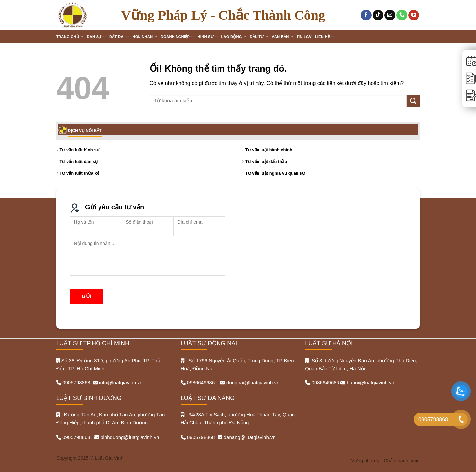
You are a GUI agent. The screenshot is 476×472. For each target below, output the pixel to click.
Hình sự (208, 37)
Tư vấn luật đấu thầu (266, 161)
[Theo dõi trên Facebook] (366, 15)
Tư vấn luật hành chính (269, 150)
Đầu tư (259, 37)
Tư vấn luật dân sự (79, 161)
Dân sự (96, 37)
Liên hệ (325, 37)
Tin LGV (304, 37)
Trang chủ (70, 37)
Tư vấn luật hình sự (80, 150)
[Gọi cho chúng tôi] (402, 15)
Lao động (234, 37)
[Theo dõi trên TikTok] (378, 15)
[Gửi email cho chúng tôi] (390, 15)
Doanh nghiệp (178, 37)
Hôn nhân (145, 37)
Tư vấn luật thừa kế (79, 173)
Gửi (87, 296)
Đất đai (119, 37)
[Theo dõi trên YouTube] (414, 15)
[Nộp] (413, 101)
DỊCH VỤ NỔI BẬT (85, 131)
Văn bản (282, 37)
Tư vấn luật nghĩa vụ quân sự (275, 173)
